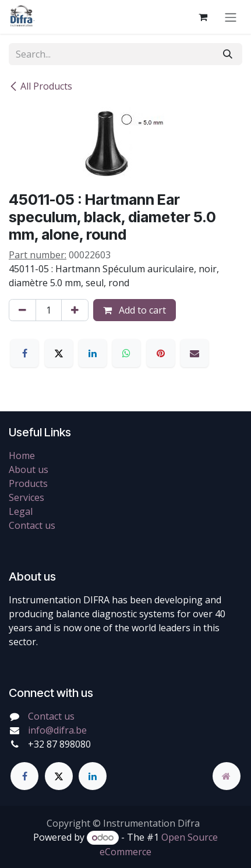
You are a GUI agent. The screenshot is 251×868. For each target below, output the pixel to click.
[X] (59, 353)
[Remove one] (22, 310)
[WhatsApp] (126, 353)
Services (26, 497)
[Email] (195, 353)
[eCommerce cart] (203, 17)
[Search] (228, 54)
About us (29, 469)
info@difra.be (57, 730)
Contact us (32, 525)
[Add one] (75, 310)
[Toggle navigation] (231, 17)
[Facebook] (24, 353)
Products (28, 483)
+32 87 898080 (59, 744)
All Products (40, 86)
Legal (21, 511)
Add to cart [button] (135, 310)
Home (22, 456)
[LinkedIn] (93, 353)
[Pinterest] (161, 353)
